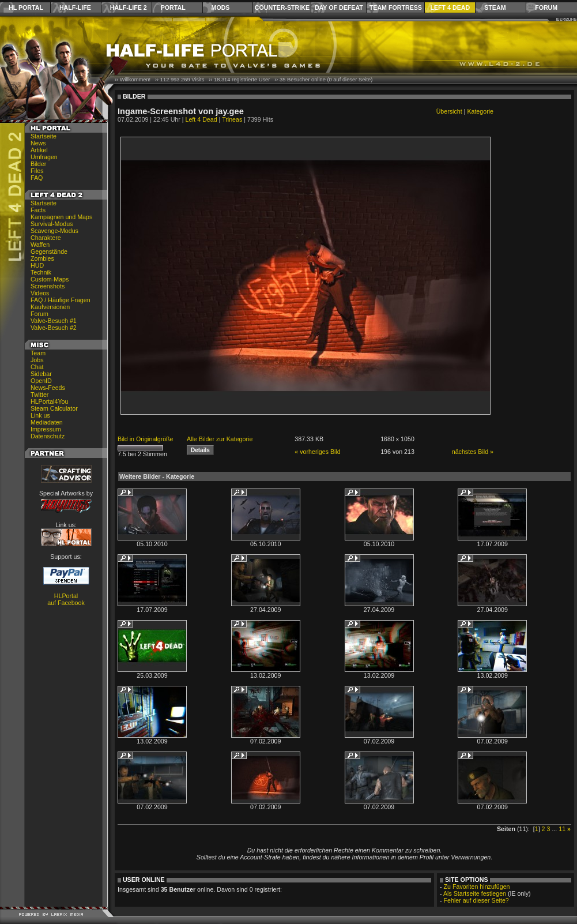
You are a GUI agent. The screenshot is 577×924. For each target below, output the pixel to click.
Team (38, 353)
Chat (37, 367)
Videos (40, 293)
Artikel (39, 150)
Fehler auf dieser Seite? (476, 900)
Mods (221, 7)
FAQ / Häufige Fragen (61, 300)
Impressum (46, 429)
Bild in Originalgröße (146, 439)
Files (37, 171)
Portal (173, 7)
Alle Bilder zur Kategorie (220, 439)
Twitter (39, 395)
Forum (546, 7)
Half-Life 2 (129, 7)
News (38, 143)
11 (562, 829)
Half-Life (75, 7)
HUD (37, 265)
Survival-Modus (52, 224)
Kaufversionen (50, 307)
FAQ (37, 178)
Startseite (44, 136)
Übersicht (449, 111)
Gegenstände (49, 251)
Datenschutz (48, 436)
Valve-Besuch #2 (54, 328)
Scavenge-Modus (54, 231)
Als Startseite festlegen (475, 893)
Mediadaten (47, 422)
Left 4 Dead (450, 7)
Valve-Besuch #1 (54, 321)
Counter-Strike (282, 7)
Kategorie (480, 111)
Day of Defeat (339, 7)
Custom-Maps (50, 279)
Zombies (42, 258)
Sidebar (41, 374)
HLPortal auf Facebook (66, 599)
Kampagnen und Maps (61, 217)
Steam (495, 7)
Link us (40, 415)
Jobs (37, 360)
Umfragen (44, 157)
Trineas (232, 119)
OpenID (41, 381)
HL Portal (26, 7)
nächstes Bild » (473, 452)
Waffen (40, 245)
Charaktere (46, 238)
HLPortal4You (49, 401)
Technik (41, 272)
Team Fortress (396, 7)
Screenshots (48, 286)
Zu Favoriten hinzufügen (477, 887)
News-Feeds (48, 388)
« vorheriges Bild (317, 452)
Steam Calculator (54, 408)
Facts (38, 210)
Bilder (38, 164)
